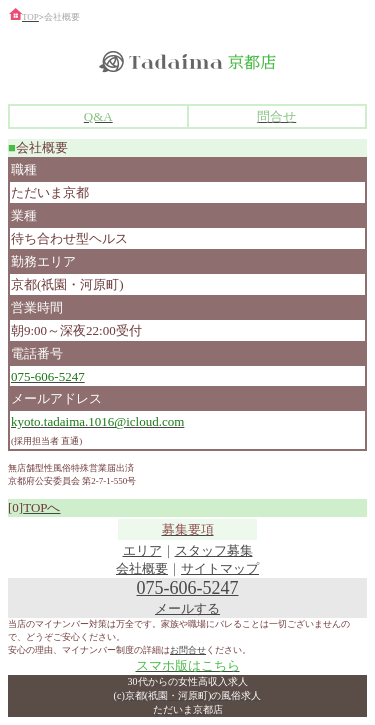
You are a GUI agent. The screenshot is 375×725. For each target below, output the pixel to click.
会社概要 (142, 568)
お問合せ (188, 650)
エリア (142, 550)
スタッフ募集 (214, 550)
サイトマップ (220, 568)
